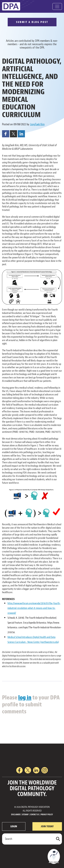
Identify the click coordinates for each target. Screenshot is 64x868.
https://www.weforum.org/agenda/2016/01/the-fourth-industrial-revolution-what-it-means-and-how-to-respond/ (34, 608)
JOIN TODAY (47, 826)
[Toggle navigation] (57, 6)
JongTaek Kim (37, 124)
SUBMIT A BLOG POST (32, 22)
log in (25, 697)
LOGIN (14, 826)
